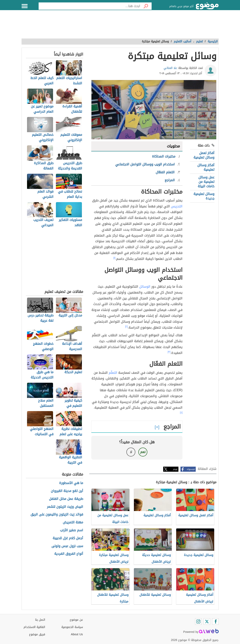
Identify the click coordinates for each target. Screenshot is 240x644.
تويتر (175, 469)
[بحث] (146, 6)
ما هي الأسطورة (71, 483)
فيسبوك (191, 469)
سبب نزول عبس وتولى (67, 546)
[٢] (127, 327)
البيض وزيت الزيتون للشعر (65, 507)
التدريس (177, 206)
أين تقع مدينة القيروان (67, 491)
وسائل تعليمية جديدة (204, 196)
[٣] (169, 352)
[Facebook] (215, 621)
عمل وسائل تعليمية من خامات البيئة (206, 182)
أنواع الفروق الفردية (69, 554)
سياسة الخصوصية (72, 627)
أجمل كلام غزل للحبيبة (68, 538)
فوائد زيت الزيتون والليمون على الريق (57, 515)
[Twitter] (207, 621)
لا (131, 452)
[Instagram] (198, 621)
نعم (143, 452)
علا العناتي (170, 68)
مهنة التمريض (73, 522)
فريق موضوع (37, 634)
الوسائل (145, 287)
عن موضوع (76, 620)
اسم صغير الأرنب (72, 530)
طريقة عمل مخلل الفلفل (66, 499)
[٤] (181, 413)
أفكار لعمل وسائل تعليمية (204, 155)
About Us (77, 634)
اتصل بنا (40, 620)
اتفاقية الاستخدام (34, 627)
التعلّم (113, 373)
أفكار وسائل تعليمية (206, 167)
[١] (114, 258)
